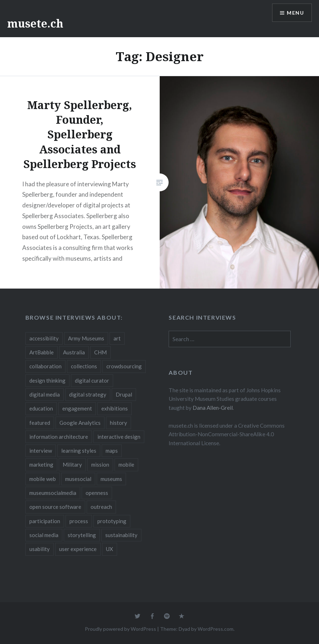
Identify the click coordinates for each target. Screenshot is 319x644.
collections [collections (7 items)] (84, 366)
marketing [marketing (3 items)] (41, 464)
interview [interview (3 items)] (41, 451)
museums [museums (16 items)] (111, 479)
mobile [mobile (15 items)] (126, 464)
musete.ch (35, 23)
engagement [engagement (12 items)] (77, 408)
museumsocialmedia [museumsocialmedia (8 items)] (53, 493)
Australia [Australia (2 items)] (74, 352)
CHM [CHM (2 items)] (100, 352)
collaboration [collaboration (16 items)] (45, 366)
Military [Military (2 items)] (72, 464)
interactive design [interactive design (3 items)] (119, 437)
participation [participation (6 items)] (45, 521)
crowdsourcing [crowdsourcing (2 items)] (124, 366)
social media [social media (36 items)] (44, 535)
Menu (295, 13)
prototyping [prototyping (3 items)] (112, 521)
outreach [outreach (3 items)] (101, 507)
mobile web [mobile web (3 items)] (43, 479)
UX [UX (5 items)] (110, 549)
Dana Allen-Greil (213, 408)
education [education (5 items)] (41, 408)
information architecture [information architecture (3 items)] (59, 437)
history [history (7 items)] (119, 423)
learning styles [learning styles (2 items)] (79, 451)
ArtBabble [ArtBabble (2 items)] (42, 352)
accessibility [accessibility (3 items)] (44, 338)
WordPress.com (216, 629)
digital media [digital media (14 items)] (45, 394)
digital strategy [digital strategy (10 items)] (88, 394)
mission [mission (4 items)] (100, 464)
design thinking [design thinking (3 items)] (47, 380)
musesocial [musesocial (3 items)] (78, 479)
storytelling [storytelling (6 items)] (82, 535)
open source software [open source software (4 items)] (55, 507)
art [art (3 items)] (117, 338)
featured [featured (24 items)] (40, 423)
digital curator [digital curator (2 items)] (92, 380)
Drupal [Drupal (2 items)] (124, 394)
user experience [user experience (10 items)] (78, 549)
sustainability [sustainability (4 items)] (121, 535)
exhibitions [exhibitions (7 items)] (115, 408)
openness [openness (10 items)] (97, 493)
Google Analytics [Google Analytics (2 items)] (80, 423)
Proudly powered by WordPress (120, 629)
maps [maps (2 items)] (112, 451)
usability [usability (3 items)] (40, 549)
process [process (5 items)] (79, 521)
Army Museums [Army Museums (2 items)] (86, 338)
